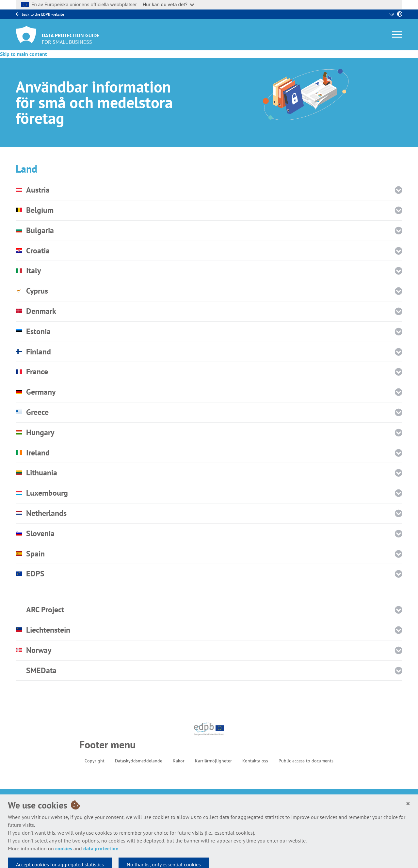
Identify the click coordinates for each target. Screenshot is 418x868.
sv (390, 14)
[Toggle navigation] (397, 34)
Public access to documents (306, 761)
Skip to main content (24, 54)
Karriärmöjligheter (213, 761)
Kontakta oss (255, 761)
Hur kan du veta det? (168, 4)
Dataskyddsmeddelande (139, 761)
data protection (101, 848)
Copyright (95, 761)
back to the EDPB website (40, 14)
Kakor (179, 761)
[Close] (408, 804)
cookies (64, 848)
